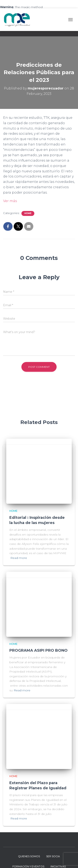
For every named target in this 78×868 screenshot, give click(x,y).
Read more (19, 558)
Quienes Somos (29, 856)
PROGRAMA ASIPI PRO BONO (38, 650)
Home (28, 213)
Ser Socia (53, 856)
